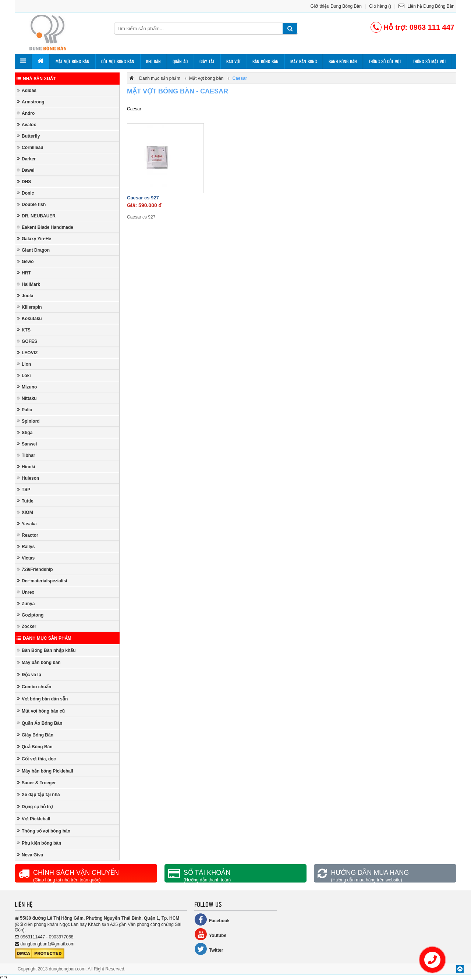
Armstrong (31, 102)
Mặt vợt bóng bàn (72, 61)
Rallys (26, 546)
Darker (26, 159)
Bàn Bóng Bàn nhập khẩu (46, 650)
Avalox (26, 125)
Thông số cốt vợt (385, 61)
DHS (24, 182)
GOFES (27, 341)
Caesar (240, 78)
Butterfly (28, 136)
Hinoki (26, 467)
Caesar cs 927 (143, 198)
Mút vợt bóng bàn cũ (41, 711)
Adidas (27, 90)
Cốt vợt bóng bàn (118, 61)
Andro (26, 113)
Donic (25, 193)
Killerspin (29, 307)
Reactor (28, 535)
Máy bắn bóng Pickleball (45, 771)
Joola (25, 296)
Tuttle (25, 501)
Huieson (28, 478)
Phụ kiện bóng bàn (39, 843)
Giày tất (207, 61)
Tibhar (26, 455)
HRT (24, 273)
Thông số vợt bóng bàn (44, 831)
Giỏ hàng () (380, 6)
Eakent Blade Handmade (45, 227)
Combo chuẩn (34, 687)
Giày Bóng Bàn (35, 735)
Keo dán (153, 61)
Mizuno (27, 387)
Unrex (26, 592)
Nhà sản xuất (36, 79)
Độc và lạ (29, 674)
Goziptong (30, 615)
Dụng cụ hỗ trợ (35, 807)
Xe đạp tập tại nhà (38, 794)
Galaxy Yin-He (34, 239)
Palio (25, 410)
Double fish (31, 204)
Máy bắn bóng (304, 61)
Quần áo (180, 61)
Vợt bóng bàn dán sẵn (42, 699)
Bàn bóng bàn (265, 61)
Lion (24, 364)
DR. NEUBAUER (36, 216)
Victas (26, 558)
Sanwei (27, 444)
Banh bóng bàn (343, 61)
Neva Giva (30, 855)
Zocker (26, 626)
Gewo (25, 261)
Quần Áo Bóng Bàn (40, 723)
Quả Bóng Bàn (35, 747)
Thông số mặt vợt (429, 61)
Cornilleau (30, 147)
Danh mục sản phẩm (44, 638)
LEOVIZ (27, 353)
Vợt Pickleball (34, 819)
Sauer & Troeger (36, 783)
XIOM (25, 512)
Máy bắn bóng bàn (39, 662)
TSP (24, 489)
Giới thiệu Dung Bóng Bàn (336, 6)
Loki (24, 375)
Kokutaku (29, 318)
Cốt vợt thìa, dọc (36, 759)
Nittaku (27, 398)
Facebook (212, 919)
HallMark (29, 284)
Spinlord (28, 421)
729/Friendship (35, 569)
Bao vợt (233, 61)
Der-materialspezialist (42, 581)
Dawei (26, 170)
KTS (24, 330)
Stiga (25, 432)
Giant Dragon (33, 250)
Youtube (210, 934)
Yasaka (27, 524)
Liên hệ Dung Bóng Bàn (426, 6)
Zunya (26, 603)
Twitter (209, 949)
